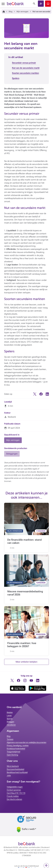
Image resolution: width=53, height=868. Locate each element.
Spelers (16, 78)
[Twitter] (35, 395)
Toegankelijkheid (13, 752)
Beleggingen (12, 454)
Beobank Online (48, 4)
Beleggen (10, 722)
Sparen (10, 719)
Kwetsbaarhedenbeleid (16, 749)
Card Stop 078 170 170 (16, 793)
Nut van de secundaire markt (26, 68)
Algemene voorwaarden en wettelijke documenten (27, 742)
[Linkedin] (47, 395)
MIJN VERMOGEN (15, 531)
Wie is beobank (13, 766)
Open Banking (12, 755)
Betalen (10, 712)
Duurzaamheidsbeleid (15, 769)
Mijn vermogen (22, 12)
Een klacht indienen (14, 799)
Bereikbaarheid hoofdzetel (17, 772)
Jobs (9, 775)
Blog (11, 12)
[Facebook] (41, 395)
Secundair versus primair (24, 63)
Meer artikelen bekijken (26, 662)
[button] (41, 4)
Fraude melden (13, 796)
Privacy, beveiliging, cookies (18, 745)
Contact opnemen (14, 790)
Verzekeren (11, 725)
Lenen (9, 715)
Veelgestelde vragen (15, 787)
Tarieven (10, 739)
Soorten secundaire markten (25, 73)
